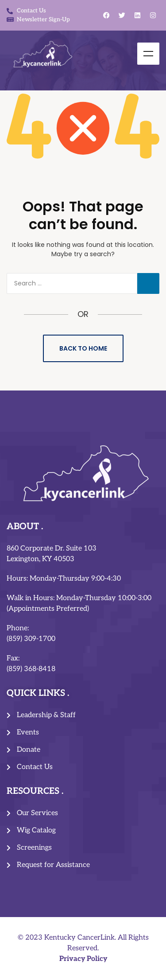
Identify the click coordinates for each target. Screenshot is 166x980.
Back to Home (83, 348)
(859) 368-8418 (31, 669)
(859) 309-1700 (31, 639)
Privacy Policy (83, 959)
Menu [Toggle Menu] (148, 54)
